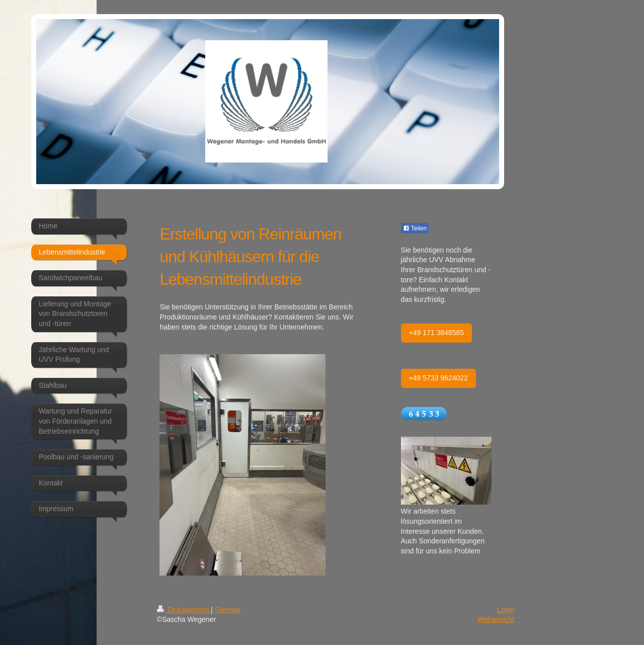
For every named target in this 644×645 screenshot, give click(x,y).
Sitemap (228, 610)
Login (506, 610)
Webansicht (496, 619)
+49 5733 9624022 (438, 378)
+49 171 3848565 (436, 333)
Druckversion (184, 610)
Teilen (415, 228)
